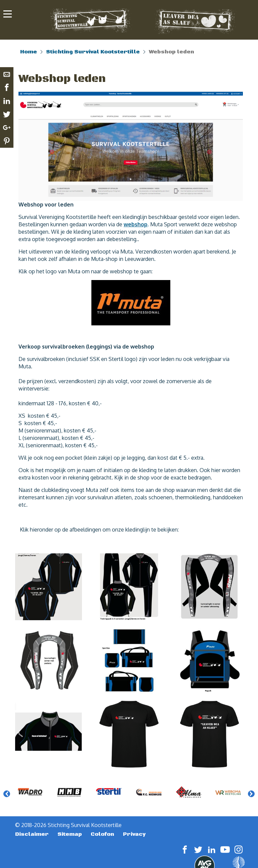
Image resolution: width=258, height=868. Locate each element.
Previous (7, 794)
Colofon (102, 834)
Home (29, 52)
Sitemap (70, 834)
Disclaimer (32, 834)
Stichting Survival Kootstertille (93, 52)
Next (251, 794)
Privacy (134, 834)
